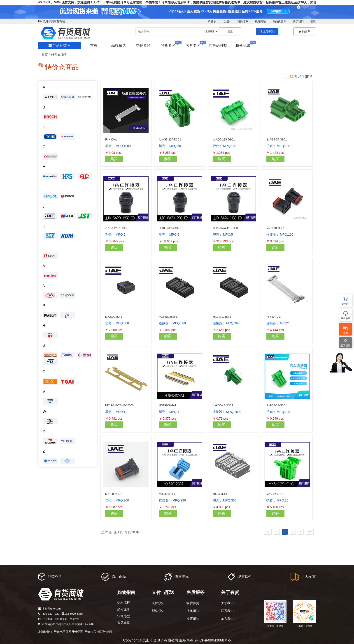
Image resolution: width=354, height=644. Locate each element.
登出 (313, 21)
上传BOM (267, 32)
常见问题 (123, 623)
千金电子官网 (63, 632)
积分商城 (260, 21)
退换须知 (193, 611)
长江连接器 (105, 632)
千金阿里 (78, 632)
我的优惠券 (279, 21)
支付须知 (158, 603)
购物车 (305, 32)
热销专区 (143, 45)
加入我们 (227, 619)
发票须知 (193, 619)
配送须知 (158, 611)
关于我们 (298, 21)
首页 (94, 45)
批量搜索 (212, 31)
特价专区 (168, 45)
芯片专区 (193, 45)
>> (310, 532)
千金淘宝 (91, 632)
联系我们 (227, 611)
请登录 (212, 21)
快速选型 (123, 616)
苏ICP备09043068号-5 (213, 640)
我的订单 (243, 21)
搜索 (230, 32)
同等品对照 (218, 45)
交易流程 (123, 603)
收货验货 (193, 603)
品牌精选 (119, 45)
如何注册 (123, 609)
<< (268, 532)
